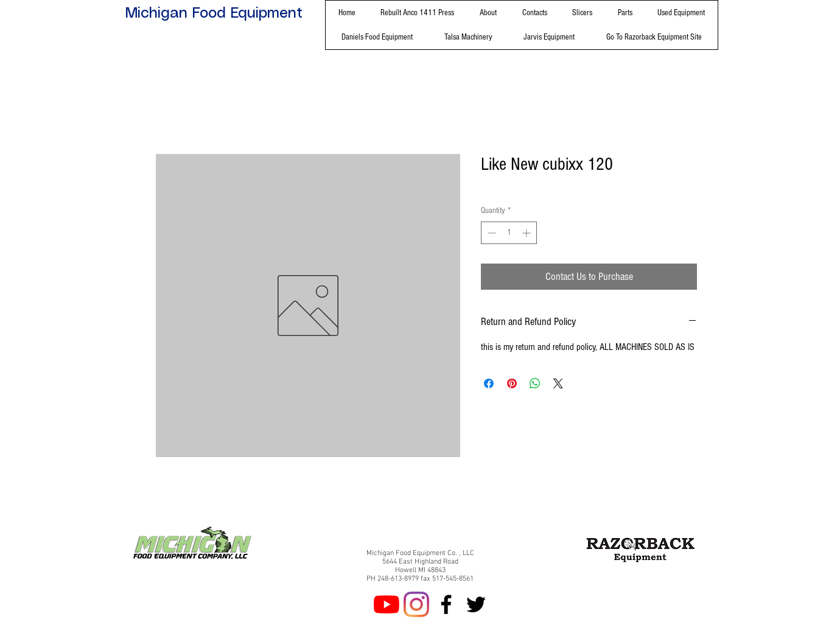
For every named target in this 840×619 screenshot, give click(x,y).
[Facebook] (446, 604)
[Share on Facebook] (489, 383)
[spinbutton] (509, 233)
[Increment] (527, 233)
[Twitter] (476, 604)
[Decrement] (490, 233)
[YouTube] (387, 604)
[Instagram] (416, 604)
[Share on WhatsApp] (535, 383)
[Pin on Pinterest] (512, 383)
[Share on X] (558, 383)
